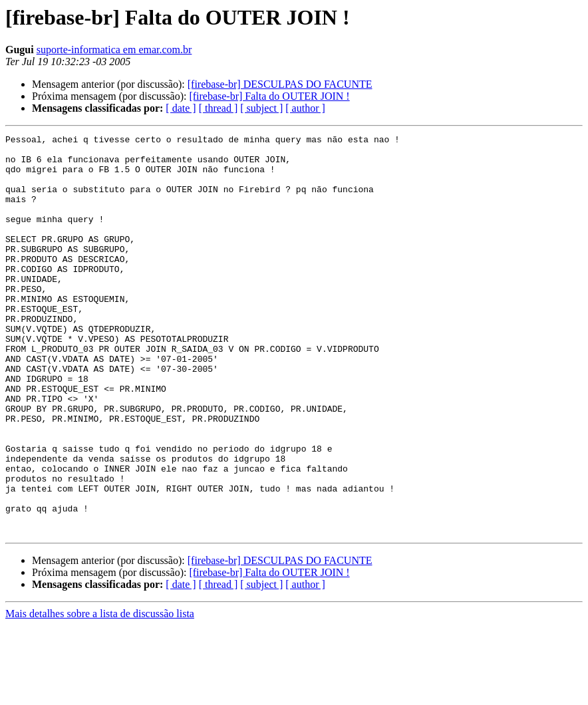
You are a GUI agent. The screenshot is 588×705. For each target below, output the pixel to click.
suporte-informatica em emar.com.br (114, 50)
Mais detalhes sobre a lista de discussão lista (100, 693)
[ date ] (181, 108)
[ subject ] (261, 108)
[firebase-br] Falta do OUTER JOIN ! (269, 96)
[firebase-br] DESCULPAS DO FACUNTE (280, 84)
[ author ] (305, 108)
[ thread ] (219, 108)
